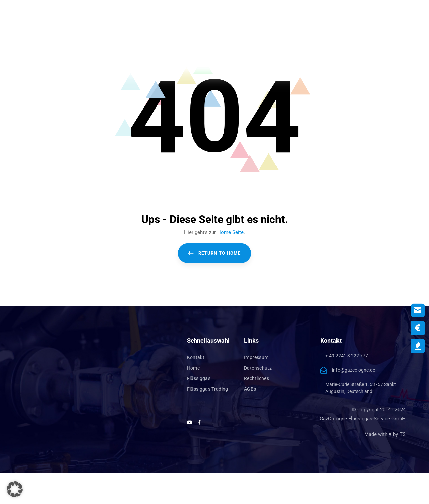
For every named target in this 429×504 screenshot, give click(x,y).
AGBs (250, 389)
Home (193, 368)
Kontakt (196, 357)
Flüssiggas (199, 378)
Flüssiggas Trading (208, 389)
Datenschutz (258, 368)
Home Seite (230, 232)
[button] (15, 489)
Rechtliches (257, 378)
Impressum (256, 357)
